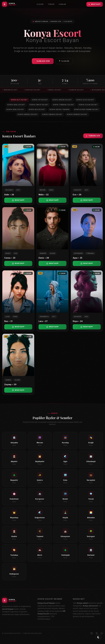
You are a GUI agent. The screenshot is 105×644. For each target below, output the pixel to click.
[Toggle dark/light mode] (98, 637)
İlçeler (40, 4)
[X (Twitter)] (97, 633)
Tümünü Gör (93, 136)
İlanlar (62, 4)
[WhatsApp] (102, 633)
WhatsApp (95, 4)
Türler (51, 4)
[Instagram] (92, 633)
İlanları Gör (43, 61)
